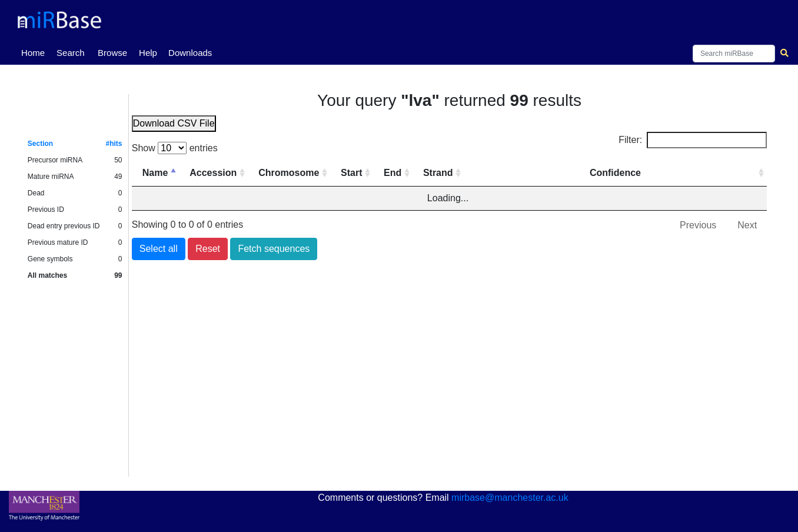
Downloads (190, 53)
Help (148, 53)
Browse (112, 53)
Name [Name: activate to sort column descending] (155, 173)
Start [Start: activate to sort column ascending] (351, 173)
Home (35, 52)
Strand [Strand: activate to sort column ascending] (438, 173)
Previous (698, 225)
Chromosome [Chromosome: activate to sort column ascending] (289, 173)
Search (71, 53)
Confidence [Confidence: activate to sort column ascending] (615, 173)
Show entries (175, 148)
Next (747, 225)
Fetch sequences (274, 249)
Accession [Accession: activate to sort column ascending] (213, 173)
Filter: (693, 140)
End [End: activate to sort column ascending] (393, 173)
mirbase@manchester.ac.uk (510, 498)
